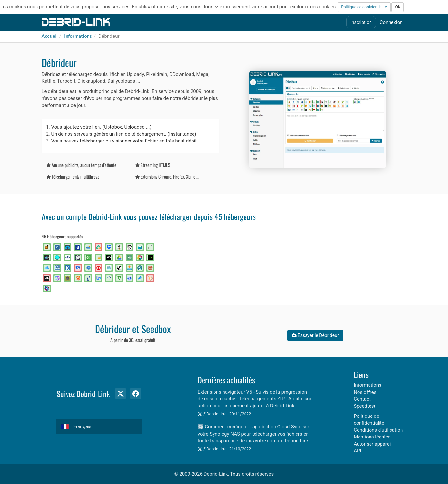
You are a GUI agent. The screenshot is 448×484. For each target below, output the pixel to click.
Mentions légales (372, 437)
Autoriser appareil (373, 444)
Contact (362, 399)
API (357, 451)
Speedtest (365, 406)
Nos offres (365, 392)
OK (398, 7)
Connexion (391, 22)
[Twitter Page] (120, 394)
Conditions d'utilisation (378, 430)
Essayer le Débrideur (315, 335)
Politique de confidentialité (364, 7)
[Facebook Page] (136, 394)
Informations (78, 36)
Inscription (361, 22)
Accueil (50, 36)
